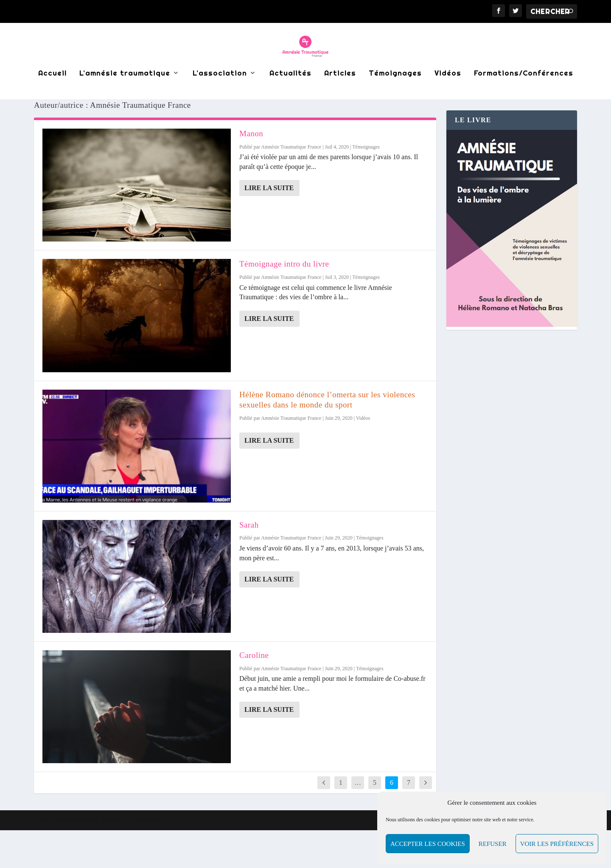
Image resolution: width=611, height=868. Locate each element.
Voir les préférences (557, 844)
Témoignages (395, 95)
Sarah (249, 563)
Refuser (493, 844)
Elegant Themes (79, 858)
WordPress (146, 858)
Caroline (254, 693)
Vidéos (448, 95)
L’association (220, 95)
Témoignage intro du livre (284, 302)
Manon (251, 171)
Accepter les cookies (428, 844)
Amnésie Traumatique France (291, 185)
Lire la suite (269, 226)
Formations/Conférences (524, 95)
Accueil (52, 95)
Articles (340, 95)
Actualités (290, 95)
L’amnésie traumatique (125, 95)
